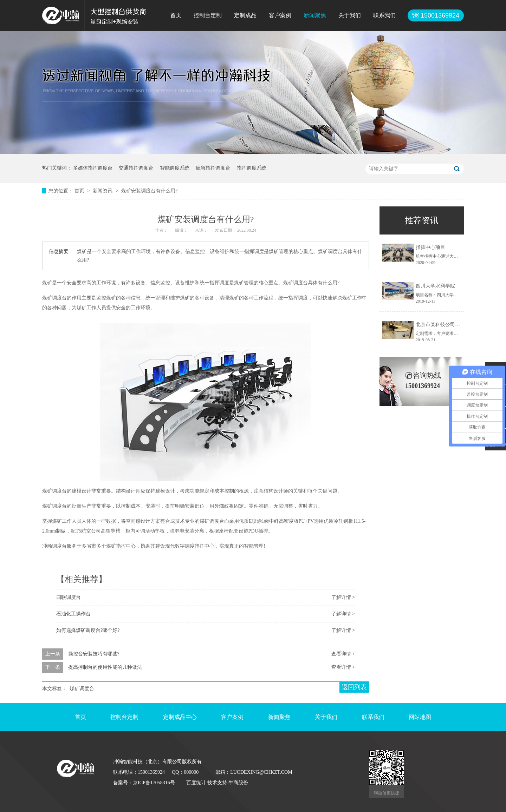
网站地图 (420, 717)
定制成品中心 (180, 717)
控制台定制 (208, 15)
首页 (176, 15)
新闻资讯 (103, 191)
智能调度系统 (175, 168)
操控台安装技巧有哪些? (94, 654)
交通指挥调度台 (136, 168)
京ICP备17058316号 (154, 783)
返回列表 (354, 687)
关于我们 (350, 15)
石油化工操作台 (73, 614)
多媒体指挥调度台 (93, 168)
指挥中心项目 (430, 247)
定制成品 (245, 15)
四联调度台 (69, 597)
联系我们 (384, 15)
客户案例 (280, 15)
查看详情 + (343, 654)
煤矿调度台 (82, 689)
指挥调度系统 (252, 168)
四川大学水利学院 (435, 286)
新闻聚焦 (315, 15)
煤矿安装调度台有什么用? (149, 191)
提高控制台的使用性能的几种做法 (105, 667)
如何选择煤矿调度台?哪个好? (88, 630)
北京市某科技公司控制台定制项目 (453, 325)
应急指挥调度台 (213, 168)
